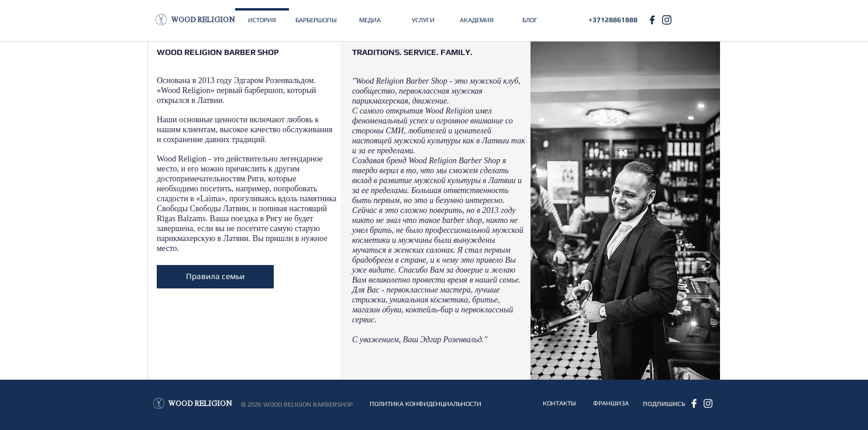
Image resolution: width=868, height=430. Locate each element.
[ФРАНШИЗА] (611, 403)
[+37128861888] (613, 20)
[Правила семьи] (215, 277)
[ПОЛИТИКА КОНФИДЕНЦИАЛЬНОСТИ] (425, 404)
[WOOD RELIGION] (203, 20)
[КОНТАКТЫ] (559, 403)
